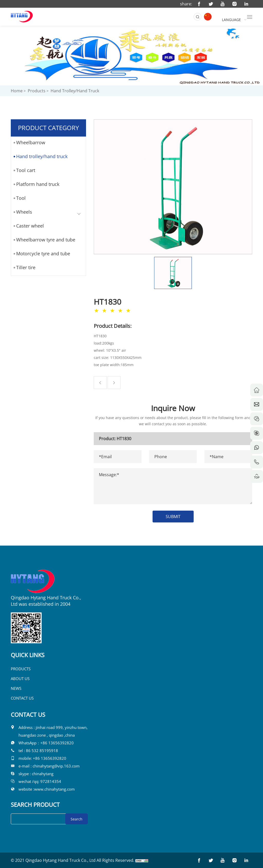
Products (37, 91)
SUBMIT (176, 517)
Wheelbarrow (29, 142)
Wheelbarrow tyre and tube (44, 240)
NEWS (16, 688)
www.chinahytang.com (54, 789)
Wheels (22, 212)
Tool (19, 198)
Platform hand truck (36, 184)
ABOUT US (20, 679)
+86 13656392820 (57, 743)
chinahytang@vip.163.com (56, 766)
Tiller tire (24, 267)
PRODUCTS (21, 669)
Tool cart (24, 170)
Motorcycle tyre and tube (41, 254)
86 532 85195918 (42, 751)
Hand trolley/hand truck (75, 91)
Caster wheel (28, 226)
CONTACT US (22, 698)
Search (77, 819)
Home (17, 91)
